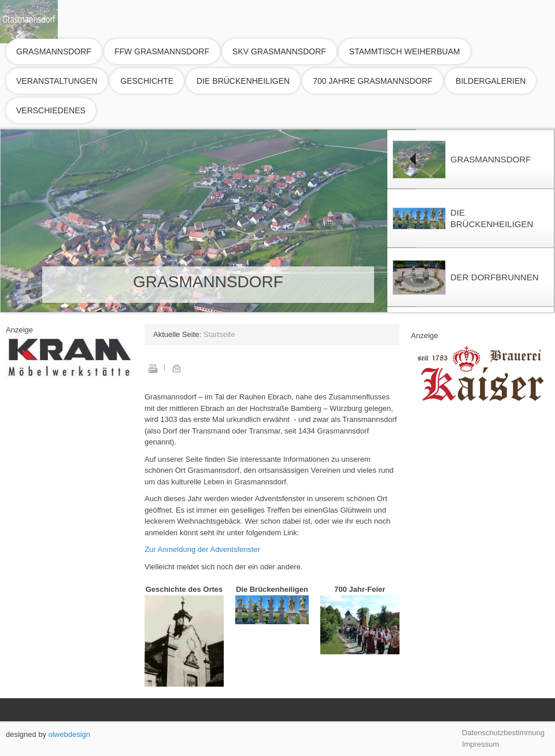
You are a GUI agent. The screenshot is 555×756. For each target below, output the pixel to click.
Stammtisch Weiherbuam (405, 51)
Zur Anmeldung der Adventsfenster (202, 549)
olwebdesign (69, 734)
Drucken (153, 368)
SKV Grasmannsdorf (279, 51)
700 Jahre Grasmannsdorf (373, 81)
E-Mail (176, 368)
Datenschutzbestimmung (503, 733)
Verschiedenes (51, 110)
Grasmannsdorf (54, 51)
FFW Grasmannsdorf (162, 51)
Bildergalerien (491, 81)
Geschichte (147, 81)
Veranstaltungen (57, 81)
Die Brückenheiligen (243, 81)
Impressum (480, 744)
